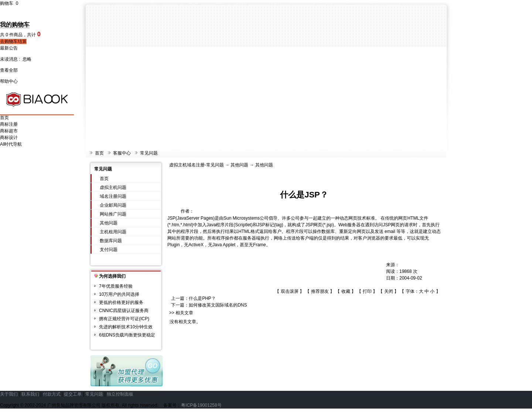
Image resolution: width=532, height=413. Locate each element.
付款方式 (52, 394)
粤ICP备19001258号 (201, 405)
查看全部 (9, 70)
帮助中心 (9, 81)
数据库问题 (111, 241)
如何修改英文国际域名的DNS (218, 305)
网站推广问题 (113, 214)
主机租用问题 (113, 232)
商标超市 (9, 131)
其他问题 (109, 223)
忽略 (27, 59)
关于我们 (9, 394)
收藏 (346, 291)
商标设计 (9, 138)
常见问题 (149, 153)
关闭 (389, 291)
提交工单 (73, 394)
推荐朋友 (320, 291)
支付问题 (109, 250)
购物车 (9, 3)
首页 (4, 118)
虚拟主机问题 (113, 187)
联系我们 (30, 394)
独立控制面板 (120, 394)
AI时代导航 (11, 144)
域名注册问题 (113, 196)
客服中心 (122, 153)
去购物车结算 (13, 41)
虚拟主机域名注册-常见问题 (197, 165)
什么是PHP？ (202, 298)
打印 (367, 291)
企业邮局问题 (113, 205)
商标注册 (9, 124)
